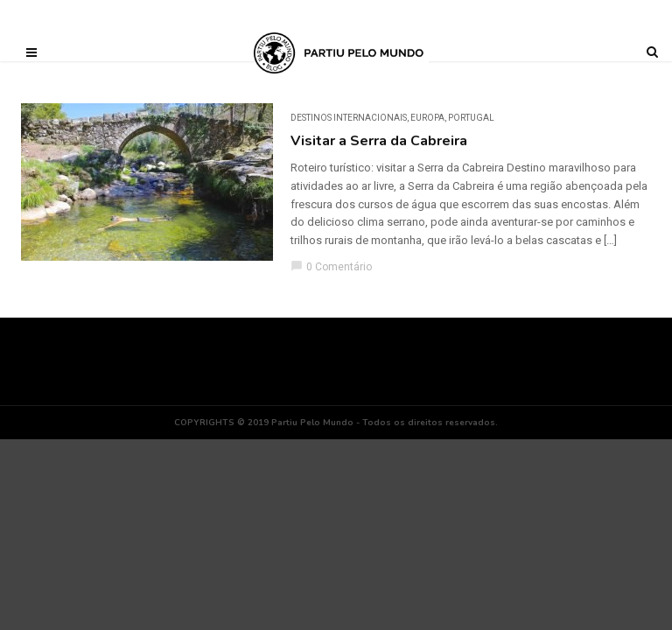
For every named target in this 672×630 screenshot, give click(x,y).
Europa (427, 118)
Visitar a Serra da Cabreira (379, 141)
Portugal (471, 118)
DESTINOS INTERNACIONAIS (349, 118)
